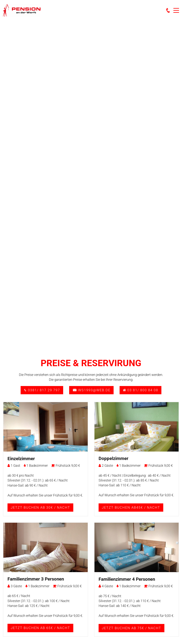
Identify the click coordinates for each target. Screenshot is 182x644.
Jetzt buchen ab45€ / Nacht (131, 508)
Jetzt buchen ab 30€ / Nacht (40, 508)
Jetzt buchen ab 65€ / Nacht (40, 628)
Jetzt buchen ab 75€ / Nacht (131, 628)
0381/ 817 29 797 (42, 390)
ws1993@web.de (91, 390)
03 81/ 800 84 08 (140, 390)
